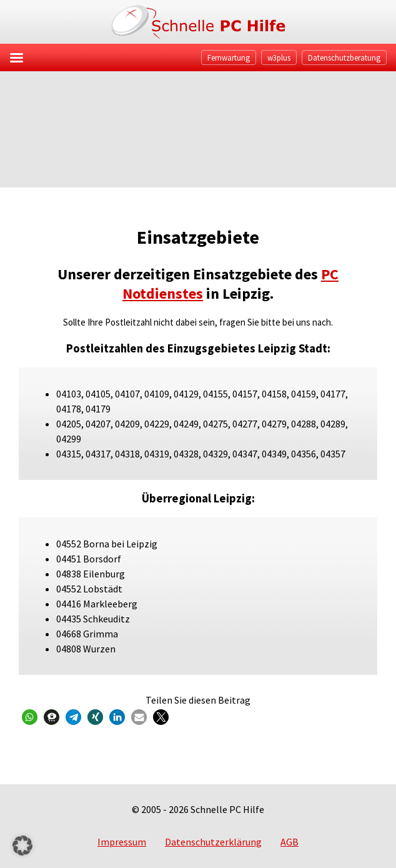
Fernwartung (229, 57)
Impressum (122, 842)
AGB (290, 842)
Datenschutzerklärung (213, 842)
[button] (30, 717)
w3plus (279, 57)
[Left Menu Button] (16, 57)
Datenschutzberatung (344, 57)
